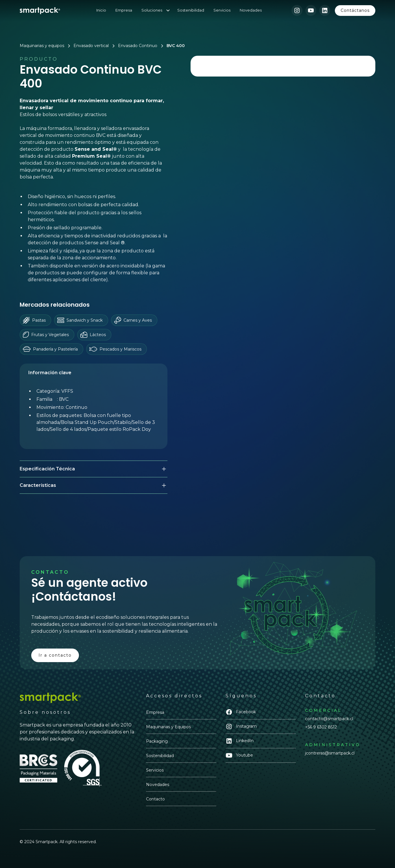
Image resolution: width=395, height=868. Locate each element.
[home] (40, 10)
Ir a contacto (55, 655)
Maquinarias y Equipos (168, 727)
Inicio (101, 10)
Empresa (124, 10)
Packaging (157, 741)
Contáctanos (355, 10)
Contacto (155, 799)
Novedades (251, 10)
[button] (158, 10)
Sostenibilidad (191, 10)
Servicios (222, 10)
